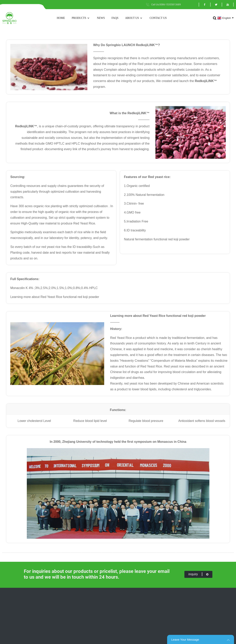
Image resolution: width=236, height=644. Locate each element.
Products (81, 18)
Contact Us (158, 18)
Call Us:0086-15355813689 (166, 5)
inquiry (198, 574)
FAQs (115, 18)
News (101, 18)
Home (61, 18)
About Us (134, 18)
